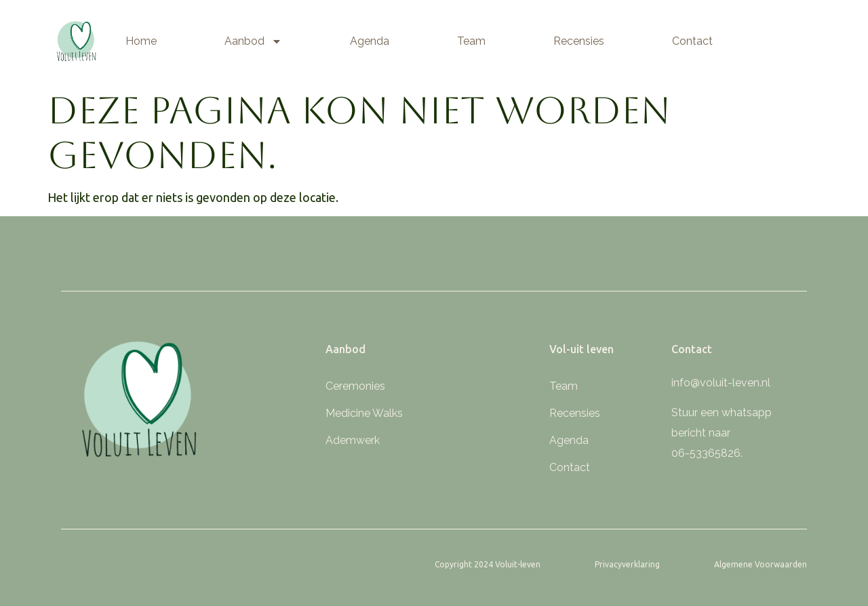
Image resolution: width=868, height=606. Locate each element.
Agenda (370, 41)
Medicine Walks (364, 413)
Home (141, 41)
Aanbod (253, 41)
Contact (692, 41)
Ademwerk (353, 440)
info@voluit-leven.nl (721, 383)
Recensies (579, 41)
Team (471, 41)
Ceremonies (355, 386)
